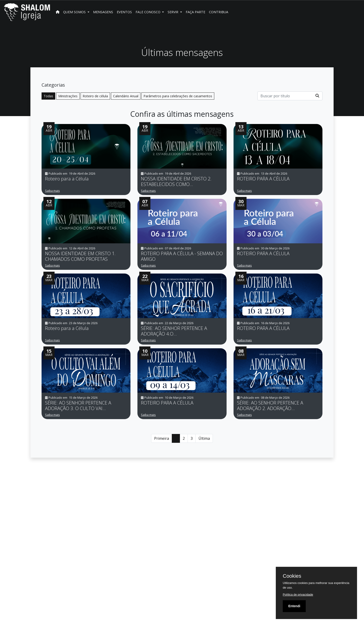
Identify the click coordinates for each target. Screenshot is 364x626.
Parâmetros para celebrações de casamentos (178, 96)
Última (204, 438)
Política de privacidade (298, 595)
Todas (48, 96)
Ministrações (68, 96)
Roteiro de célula (95, 96)
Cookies (292, 576)
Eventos (124, 12)
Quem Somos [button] (75, 12)
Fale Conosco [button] (148, 12)
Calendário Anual (126, 96)
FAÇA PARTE (195, 12)
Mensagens (103, 12)
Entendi (294, 606)
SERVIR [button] (173, 12)
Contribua (219, 12)
